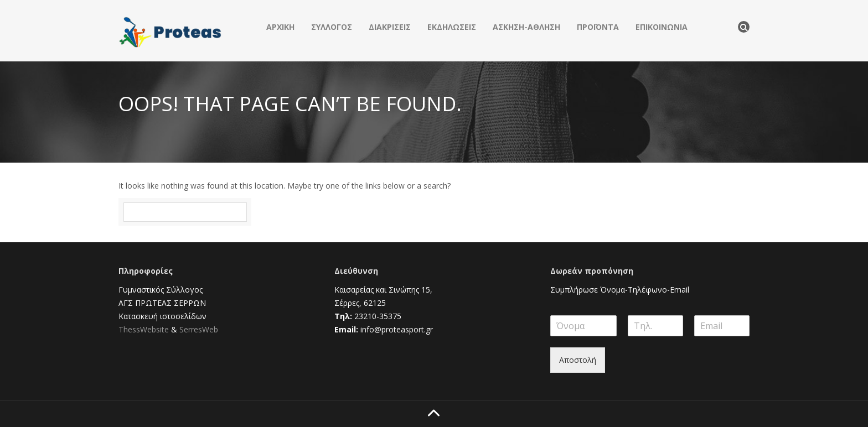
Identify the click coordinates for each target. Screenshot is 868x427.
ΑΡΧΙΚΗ (280, 27)
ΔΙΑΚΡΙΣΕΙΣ (390, 27)
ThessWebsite (144, 329)
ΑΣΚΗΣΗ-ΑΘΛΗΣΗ (526, 27)
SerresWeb (199, 329)
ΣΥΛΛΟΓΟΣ (332, 27)
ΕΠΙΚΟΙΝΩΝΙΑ (662, 27)
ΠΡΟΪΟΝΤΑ (598, 27)
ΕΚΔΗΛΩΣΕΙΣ (452, 27)
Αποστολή (578, 360)
